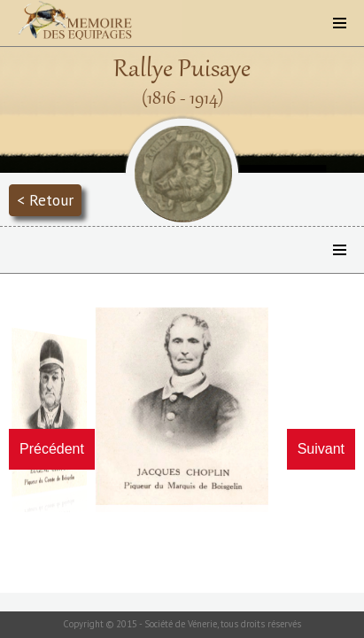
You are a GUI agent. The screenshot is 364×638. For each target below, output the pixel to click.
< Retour (45, 200)
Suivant (321, 449)
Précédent (52, 449)
